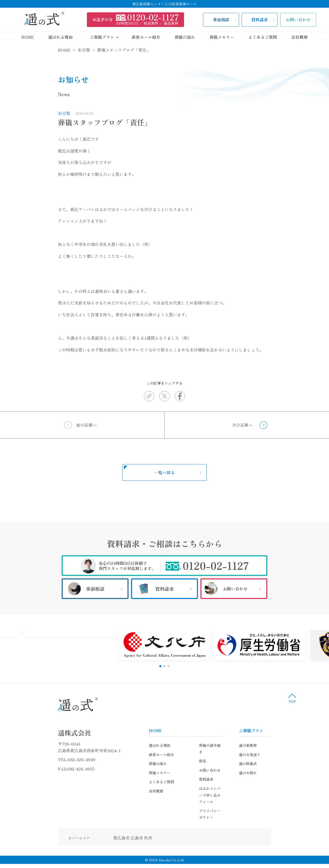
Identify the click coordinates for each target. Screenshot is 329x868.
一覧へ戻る (164, 472)
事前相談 (221, 20)
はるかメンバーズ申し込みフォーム (188, 782)
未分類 (24, 113)
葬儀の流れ (185, 37)
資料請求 (260, 20)
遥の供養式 (288, 764)
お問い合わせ (298, 20)
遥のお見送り (289, 755)
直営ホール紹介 (146, 37)
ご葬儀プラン (107, 37)
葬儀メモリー (222, 37)
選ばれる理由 (60, 37)
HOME (28, 37)
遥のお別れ (288, 773)
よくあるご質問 (263, 37)
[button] (160, 666)
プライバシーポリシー (177, 791)
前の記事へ (87, 425)
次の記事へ (242, 425)
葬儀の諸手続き (172, 745)
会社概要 (299, 37)
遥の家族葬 (288, 745)
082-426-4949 (42, 759)
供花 (163, 755)
